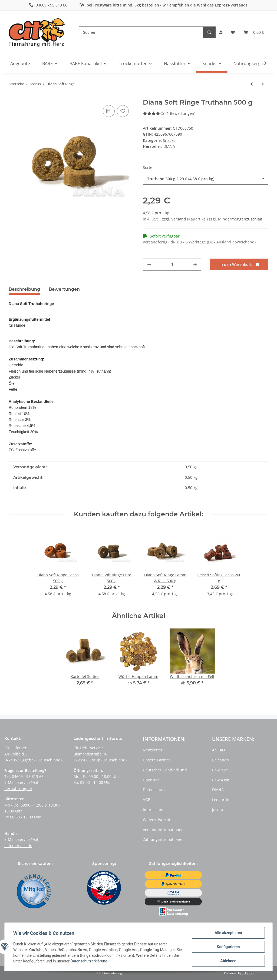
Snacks (169, 140)
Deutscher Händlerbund (165, 770)
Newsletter (153, 750)
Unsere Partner (157, 760)
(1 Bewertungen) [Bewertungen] (169, 113)
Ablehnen (228, 961)
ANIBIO (219, 750)
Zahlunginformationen (163, 839)
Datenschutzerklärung (89, 961)
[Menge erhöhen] (195, 265)
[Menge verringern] (149, 265)
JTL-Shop (249, 973)
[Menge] (172, 265)
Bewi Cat (220, 770)
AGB (147, 800)
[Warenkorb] (254, 32)
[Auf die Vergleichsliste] (109, 111)
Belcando (220, 760)
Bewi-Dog (221, 780)
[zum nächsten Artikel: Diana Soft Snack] (263, 84)
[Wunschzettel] (233, 32)
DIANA (218, 790)
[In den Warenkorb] (239, 264)
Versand (179, 219)
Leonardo (221, 800)
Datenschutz (154, 790)
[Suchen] (141, 32)
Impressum (153, 810)
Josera (218, 810)
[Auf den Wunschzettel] (123, 111)
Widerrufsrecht (157, 820)
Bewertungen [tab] (64, 289)
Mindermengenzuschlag (240, 219)
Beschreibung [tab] (24, 289)
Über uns (151, 780)
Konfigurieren (228, 947)
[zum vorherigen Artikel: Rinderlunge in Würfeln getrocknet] (252, 84)
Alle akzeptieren (228, 933)
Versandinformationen (163, 830)
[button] (221, 32)
